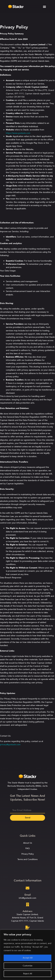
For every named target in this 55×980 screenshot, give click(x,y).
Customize (28, 966)
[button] (44, 6)
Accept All (28, 958)
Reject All (28, 974)
